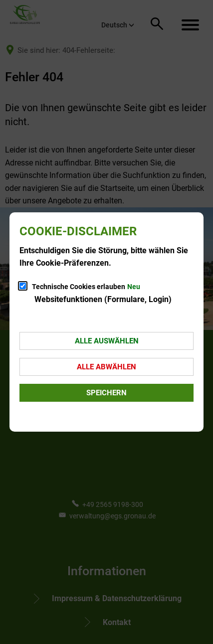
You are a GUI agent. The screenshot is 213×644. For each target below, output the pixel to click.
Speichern (106, 393)
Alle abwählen (106, 367)
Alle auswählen (107, 341)
